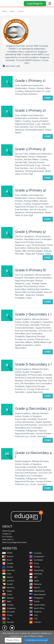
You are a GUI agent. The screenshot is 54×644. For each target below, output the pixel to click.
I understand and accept (36, 640)
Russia (34, 601)
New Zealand (37, 594)
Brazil (7, 560)
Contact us (7, 534)
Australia (35, 553)
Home (5, 11)
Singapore (9, 608)
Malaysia (35, 584)
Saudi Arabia (37, 605)
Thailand (35, 612)
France (35, 567)
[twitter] (12, 628)
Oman (7, 594)
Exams (12, 11)
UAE (33, 615)
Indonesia (36, 574)
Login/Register (35, 4)
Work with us (8, 539)
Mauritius (8, 588)
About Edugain (9, 531)
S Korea (8, 605)
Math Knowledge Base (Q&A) (14, 542)
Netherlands (37, 591)
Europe (8, 567)
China (34, 563)
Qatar (7, 601)
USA (33, 619)
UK (6, 619)
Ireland (7, 577)
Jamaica (8, 581)
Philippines (36, 598)
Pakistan (8, 598)
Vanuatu (8, 622)
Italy (33, 577)
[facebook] (5, 628)
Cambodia (36, 560)
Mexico (35, 588)
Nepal (7, 591)
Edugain (5, 3)
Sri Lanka (8, 612)
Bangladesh (37, 556)
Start (48, 98)
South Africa (37, 608)
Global (7, 553)
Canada (8, 563)
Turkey (7, 615)
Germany (8, 570)
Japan (34, 581)
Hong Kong (36, 570)
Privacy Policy (13, 640)
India (7, 574)
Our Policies (7, 537)
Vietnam (35, 622)
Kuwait (7, 584)
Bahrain (8, 556)
